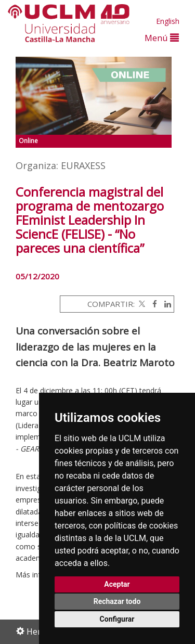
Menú (162, 38)
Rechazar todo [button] (117, 601)
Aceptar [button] (117, 584)
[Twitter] (141, 304)
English (168, 21)
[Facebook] (152, 304)
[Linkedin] (165, 304)
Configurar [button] (117, 619)
